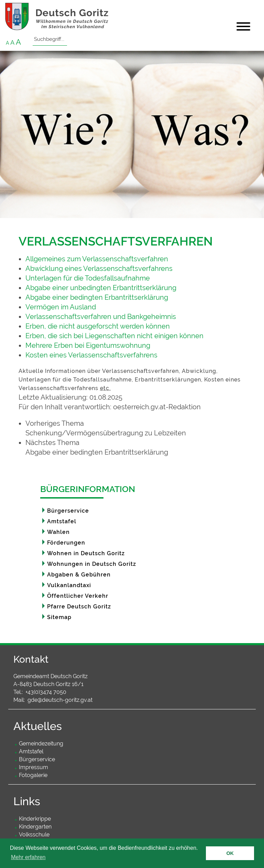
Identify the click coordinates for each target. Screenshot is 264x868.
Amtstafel (62, 521)
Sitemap (59, 617)
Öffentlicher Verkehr (78, 596)
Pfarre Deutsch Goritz (79, 607)
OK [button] (230, 853)
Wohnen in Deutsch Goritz (86, 553)
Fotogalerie (33, 775)
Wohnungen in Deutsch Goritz (92, 564)
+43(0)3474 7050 (46, 692)
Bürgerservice (68, 511)
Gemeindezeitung (41, 744)
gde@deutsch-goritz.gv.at (60, 700)
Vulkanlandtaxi (69, 585)
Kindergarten (35, 827)
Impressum (34, 767)
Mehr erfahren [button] (28, 857)
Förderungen (66, 543)
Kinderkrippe (35, 819)
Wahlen (58, 532)
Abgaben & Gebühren (79, 575)
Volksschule (34, 835)
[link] (135, 428)
